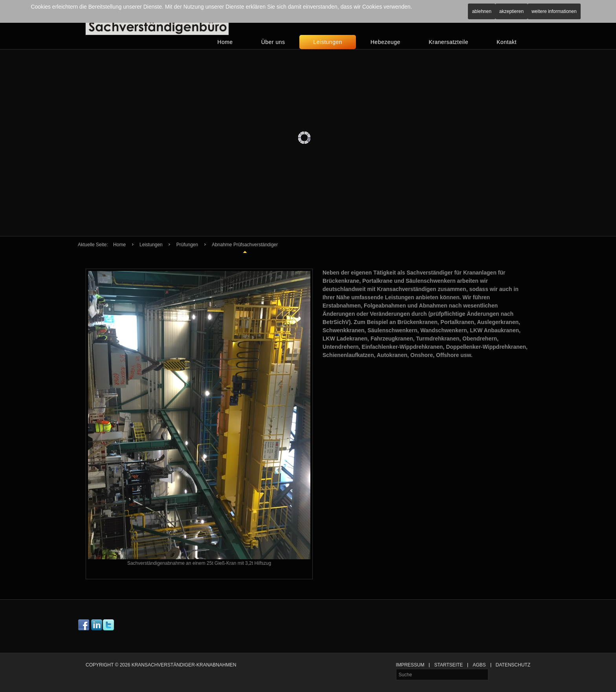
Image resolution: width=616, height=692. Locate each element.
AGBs (479, 665)
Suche (396, 669)
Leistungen (328, 42)
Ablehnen (481, 11)
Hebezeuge (385, 42)
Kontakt (507, 42)
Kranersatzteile (448, 42)
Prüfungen (187, 245)
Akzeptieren (511, 11)
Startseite (448, 665)
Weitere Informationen (554, 11)
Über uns (273, 42)
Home (225, 42)
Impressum (410, 665)
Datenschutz (513, 665)
